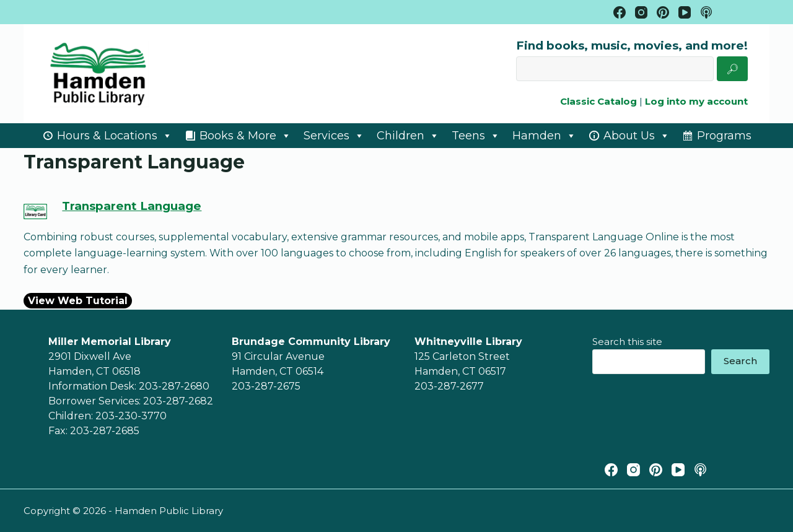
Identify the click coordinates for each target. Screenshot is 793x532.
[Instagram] (641, 12)
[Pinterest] (663, 12)
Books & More (245, 136)
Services (334, 136)
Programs (724, 136)
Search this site (627, 342)
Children (408, 136)
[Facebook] (620, 12)
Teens (476, 136)
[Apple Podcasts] (706, 12)
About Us (637, 136)
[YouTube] (685, 12)
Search (740, 361)
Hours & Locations (115, 136)
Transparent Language (132, 206)
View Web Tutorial (78, 301)
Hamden (544, 136)
